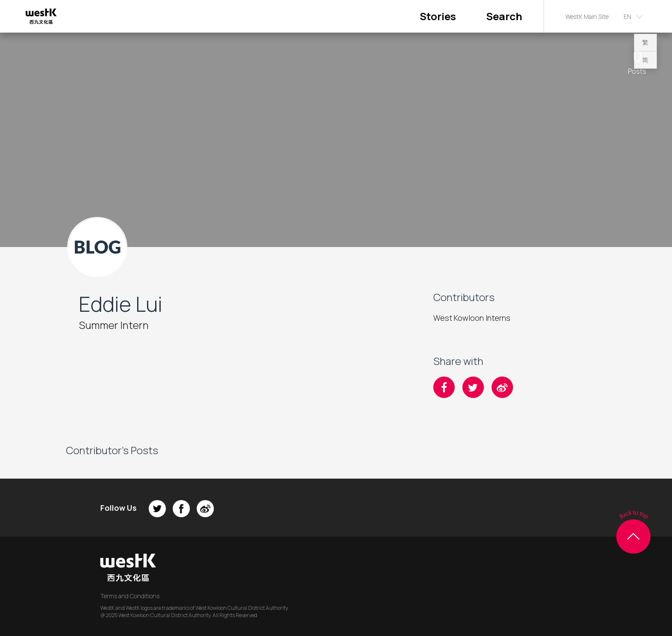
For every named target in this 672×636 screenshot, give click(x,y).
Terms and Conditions (130, 596)
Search (504, 16)
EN (627, 17)
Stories (438, 16)
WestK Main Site (587, 17)
